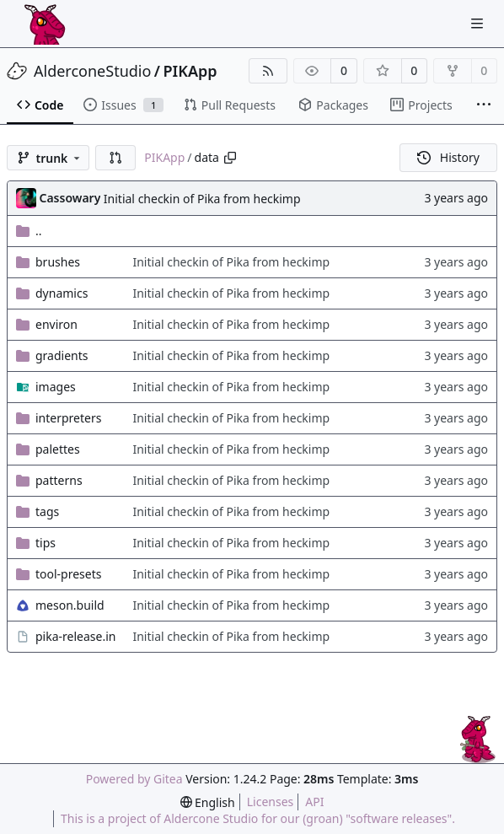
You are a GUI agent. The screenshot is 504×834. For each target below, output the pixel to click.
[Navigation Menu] (479, 23)
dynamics (62, 293)
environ (56, 324)
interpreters (68, 418)
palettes (58, 449)
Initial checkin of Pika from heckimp (202, 199)
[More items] (484, 105)
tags (47, 511)
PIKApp (190, 71)
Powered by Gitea (134, 779)
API (314, 802)
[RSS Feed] (268, 71)
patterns (59, 480)
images (56, 387)
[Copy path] (230, 158)
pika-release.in (75, 636)
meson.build (70, 605)
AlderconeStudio (92, 71)
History (448, 157)
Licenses (271, 802)
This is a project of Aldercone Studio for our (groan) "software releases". (258, 818)
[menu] (208, 802)
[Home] (45, 24)
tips (46, 543)
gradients (62, 355)
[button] (115, 158)
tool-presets (68, 574)
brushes (58, 262)
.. (29, 231)
